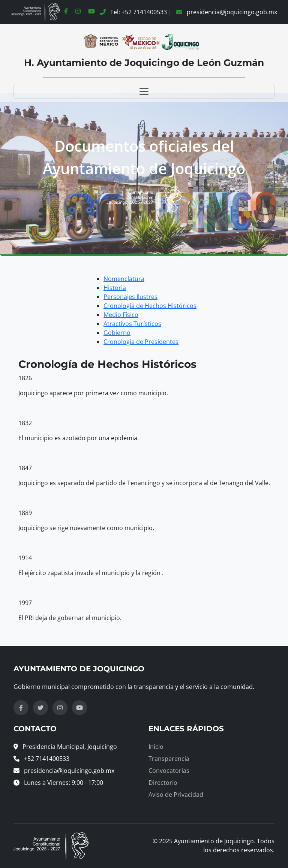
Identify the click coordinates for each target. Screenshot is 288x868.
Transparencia (169, 759)
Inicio (156, 747)
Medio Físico (121, 315)
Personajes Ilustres (130, 297)
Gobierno (117, 333)
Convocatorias (169, 771)
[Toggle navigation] (144, 91)
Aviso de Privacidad (176, 795)
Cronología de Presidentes (141, 342)
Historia (115, 288)
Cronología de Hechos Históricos (150, 306)
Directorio (163, 783)
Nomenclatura (124, 279)
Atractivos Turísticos (132, 324)
